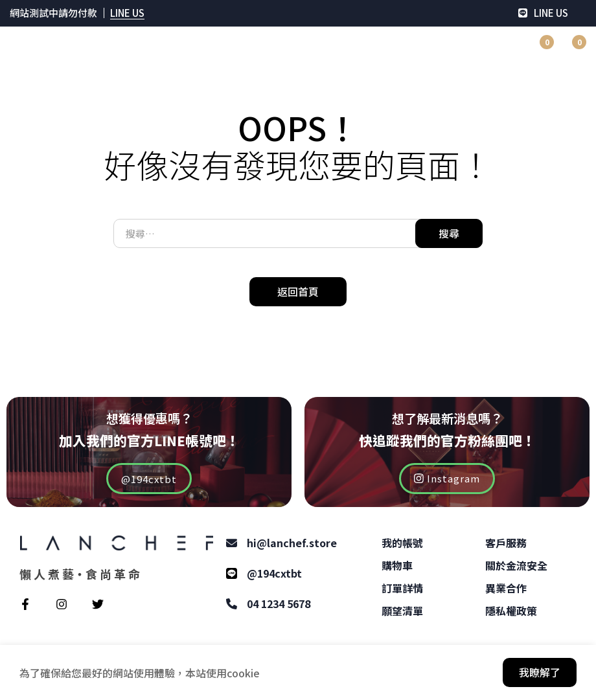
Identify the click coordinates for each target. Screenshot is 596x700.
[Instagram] (62, 604)
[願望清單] (537, 49)
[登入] (472, 49)
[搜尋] (505, 49)
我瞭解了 (540, 672)
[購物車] (569, 49)
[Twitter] (98, 604)
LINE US (127, 13)
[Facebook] (25, 604)
